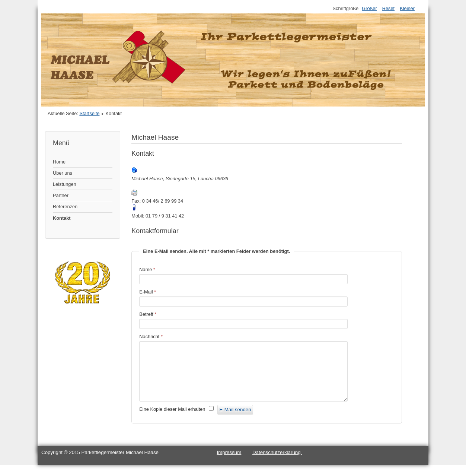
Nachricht (151, 337)
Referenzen (65, 207)
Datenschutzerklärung (277, 464)
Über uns (63, 173)
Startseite (89, 113)
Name (147, 269)
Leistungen (65, 184)
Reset (388, 8)
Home (59, 162)
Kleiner (407, 8)
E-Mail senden (235, 421)
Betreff (148, 314)
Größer (369, 8)
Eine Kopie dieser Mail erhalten (172, 420)
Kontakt (62, 218)
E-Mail (148, 292)
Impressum (229, 464)
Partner (61, 195)
